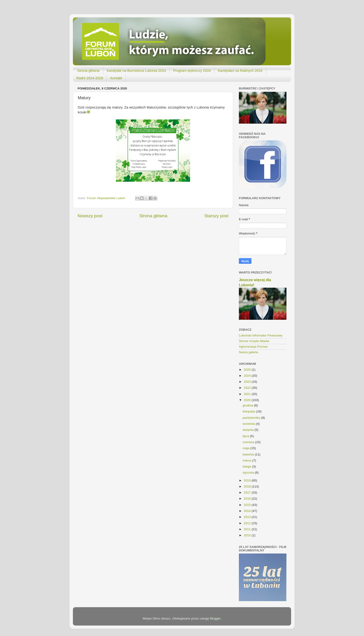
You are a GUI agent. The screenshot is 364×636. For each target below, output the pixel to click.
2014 (248, 511)
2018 (248, 486)
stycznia (249, 473)
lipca (246, 436)
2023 (248, 382)
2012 (248, 523)
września (249, 424)
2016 (248, 499)
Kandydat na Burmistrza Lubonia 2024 (136, 71)
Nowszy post (90, 216)
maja (246, 448)
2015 (248, 505)
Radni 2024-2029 (90, 78)
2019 (248, 480)
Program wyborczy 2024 (192, 71)
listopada (249, 411)
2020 (248, 400)
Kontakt (116, 78)
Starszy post (216, 216)
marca (247, 460)
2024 (248, 376)
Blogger (215, 618)
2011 (248, 529)
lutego (247, 466)
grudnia (248, 405)
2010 (248, 535)
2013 (248, 517)
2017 (248, 493)
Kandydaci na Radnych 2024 (240, 71)
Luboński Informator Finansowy (261, 335)
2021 (248, 394)
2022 (248, 388)
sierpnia (249, 430)
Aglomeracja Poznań (253, 347)
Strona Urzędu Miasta (254, 341)
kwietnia (249, 454)
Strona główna (88, 71)
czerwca (249, 442)
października (252, 418)
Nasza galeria (249, 352)
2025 (248, 370)
